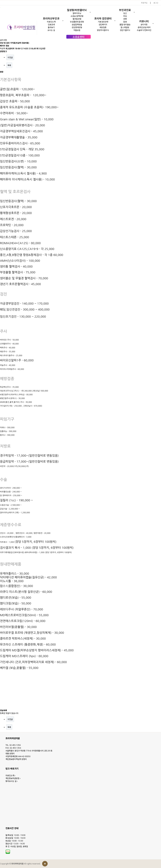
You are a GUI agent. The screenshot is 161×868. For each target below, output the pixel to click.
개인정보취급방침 (13, 778)
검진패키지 (103, 25)
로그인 (156, 3)
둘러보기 (51, 27)
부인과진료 (125, 10)
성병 (125, 19)
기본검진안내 (103, 22)
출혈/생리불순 (125, 25)
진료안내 (51, 25)
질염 (125, 22)
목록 (9, 65)
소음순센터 (79, 37)
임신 (125, 13)
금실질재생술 (77, 25)
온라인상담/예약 (144, 27)
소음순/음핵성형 (77, 16)
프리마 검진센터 (103, 19)
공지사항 (144, 25)
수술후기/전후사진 (144, 30)
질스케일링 (125, 27)
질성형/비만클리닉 (77, 10)
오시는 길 (51, 30)
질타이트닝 (77, 13)
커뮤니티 (144, 21)
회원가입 (144, 3)
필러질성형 (77, 19)
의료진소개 (51, 22)
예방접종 (103, 27)
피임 (125, 16)
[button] (63, 21)
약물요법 (77, 30)
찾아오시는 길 (11, 781)
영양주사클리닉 (103, 30)
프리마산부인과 (51, 19)
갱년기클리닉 (125, 30)
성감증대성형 (77, 27)
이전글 (10, 58)
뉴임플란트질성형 (77, 22)
